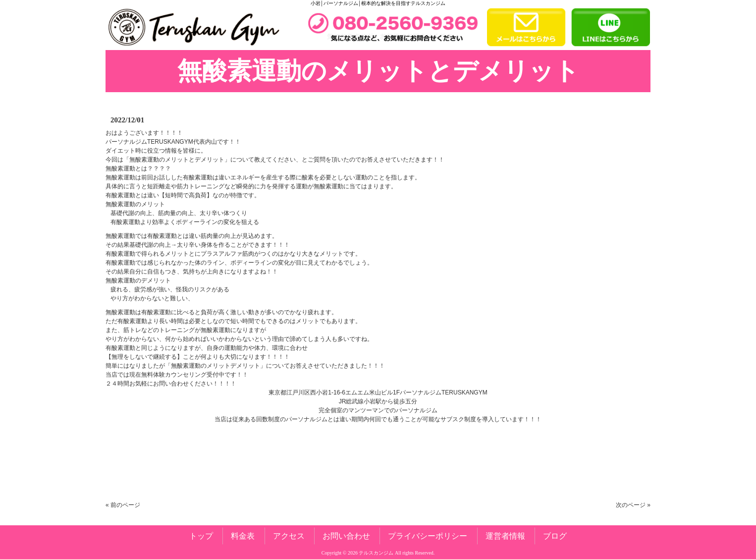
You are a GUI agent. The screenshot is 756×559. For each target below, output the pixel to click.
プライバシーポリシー (428, 536)
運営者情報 (505, 536)
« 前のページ (123, 505)
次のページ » (633, 505)
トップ (201, 536)
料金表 (243, 536)
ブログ (555, 536)
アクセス (289, 536)
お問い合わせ (346, 536)
